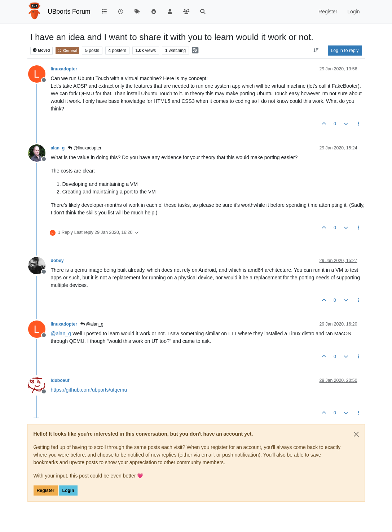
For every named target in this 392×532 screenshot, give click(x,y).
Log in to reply (345, 51)
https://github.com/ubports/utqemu (89, 390)
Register (46, 490)
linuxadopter (64, 69)
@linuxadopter (85, 148)
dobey (57, 261)
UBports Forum (69, 12)
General (67, 51)
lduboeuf (60, 380)
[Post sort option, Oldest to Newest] (316, 51)
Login (68, 490)
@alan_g (92, 324)
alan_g (58, 148)
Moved (41, 50)
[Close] (356, 434)
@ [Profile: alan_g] (61, 333)
